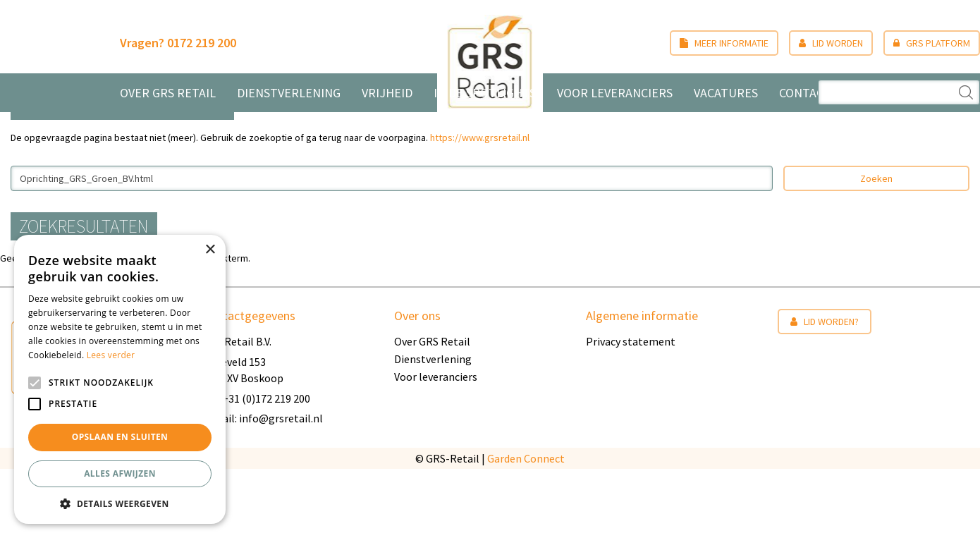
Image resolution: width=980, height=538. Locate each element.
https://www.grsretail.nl (480, 206)
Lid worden (820, 43)
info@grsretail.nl (281, 487)
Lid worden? (825, 391)
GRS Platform (921, 43)
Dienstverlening (433, 428)
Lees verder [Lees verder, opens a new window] (111, 355)
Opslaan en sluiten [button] (120, 437)
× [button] (210, 250)
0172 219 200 (212, 43)
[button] (120, 503)
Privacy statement (631, 410)
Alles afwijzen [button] (120, 473)
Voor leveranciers (436, 446)
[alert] (120, 379)
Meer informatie (713, 43)
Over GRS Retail (432, 410)
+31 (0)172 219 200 (266, 467)
